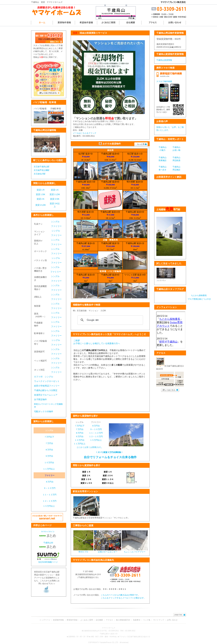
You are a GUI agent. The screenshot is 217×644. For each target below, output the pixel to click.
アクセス (109, 620)
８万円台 (49, 450)
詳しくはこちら (170, 390)
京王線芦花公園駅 (42, 170)
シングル (55, 222)
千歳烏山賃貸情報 (164, 60)
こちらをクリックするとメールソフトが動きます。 (123, 598)
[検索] (110, 320)
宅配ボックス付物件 (44, 411)
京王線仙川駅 (40, 174)
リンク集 (147, 620)
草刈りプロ (83, 551)
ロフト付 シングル (44, 377)
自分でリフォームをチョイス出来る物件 (110, 457)
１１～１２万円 (50, 495)
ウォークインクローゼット (47, 381)
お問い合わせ (172, 620)
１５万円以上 (49, 506)
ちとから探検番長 (199, 295)
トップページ (45, 620)
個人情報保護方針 (123, 620)
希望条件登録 (72, 620)
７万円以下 (49, 437)
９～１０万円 (50, 488)
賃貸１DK (41, 194)
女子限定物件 (40, 399)
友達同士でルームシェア (46, 395)
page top (180, 615)
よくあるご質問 (87, 620)
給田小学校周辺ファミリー (47, 386)
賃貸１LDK (55, 194)
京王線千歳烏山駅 (42, 167)
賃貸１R (41, 190)
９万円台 (49, 456)
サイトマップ (159, 620)
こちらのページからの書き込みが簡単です (119, 595)
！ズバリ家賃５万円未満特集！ (109, 452)
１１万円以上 (49, 469)
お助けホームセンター (108, 551)
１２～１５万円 (50, 501)
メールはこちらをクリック (85, 133)
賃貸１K (55, 190)
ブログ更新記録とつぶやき (199, 299)
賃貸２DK (55, 199)
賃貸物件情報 (58, 620)
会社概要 (99, 620)
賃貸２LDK (41, 205)
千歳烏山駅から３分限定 (46, 390)
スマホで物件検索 (164, 81)
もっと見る (142, 144)
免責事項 (137, 620)
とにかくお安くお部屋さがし (89, 447)
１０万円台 (49, 463)
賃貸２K (41, 199)
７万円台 (49, 443)
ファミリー (56, 226)
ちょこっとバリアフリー (135, 551)
